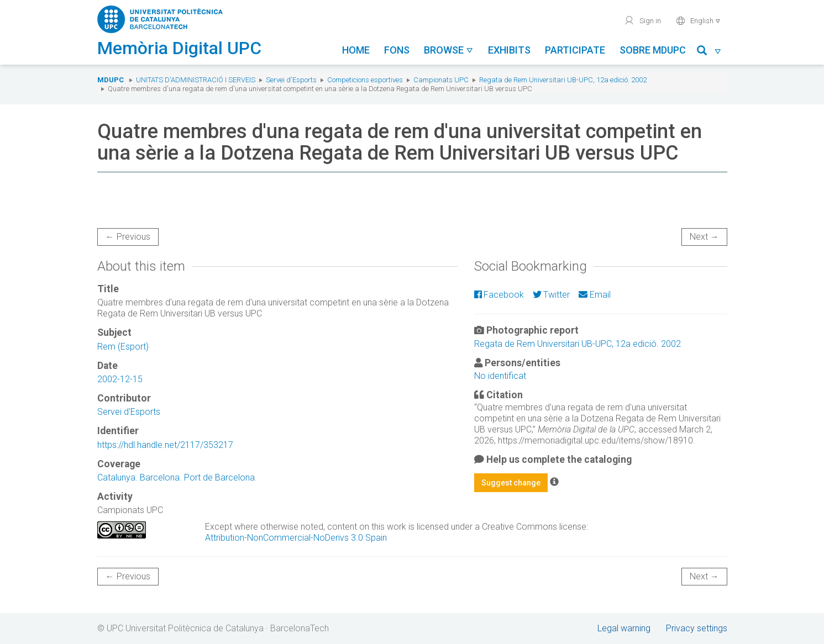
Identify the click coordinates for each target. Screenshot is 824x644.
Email (594, 295)
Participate (575, 50)
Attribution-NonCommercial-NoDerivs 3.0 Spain (296, 538)
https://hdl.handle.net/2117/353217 (165, 445)
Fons (397, 50)
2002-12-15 (120, 379)
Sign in (642, 20)
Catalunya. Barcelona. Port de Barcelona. (177, 477)
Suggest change (511, 483)
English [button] (698, 20)
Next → (704, 237)
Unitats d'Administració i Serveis (196, 80)
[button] (709, 52)
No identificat (500, 376)
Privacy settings (697, 628)
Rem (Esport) (123, 347)
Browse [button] (449, 50)
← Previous (128, 237)
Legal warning (624, 628)
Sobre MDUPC (653, 50)
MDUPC (111, 80)
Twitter (551, 295)
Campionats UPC (441, 80)
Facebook (499, 295)
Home (356, 50)
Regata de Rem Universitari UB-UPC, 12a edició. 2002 (563, 80)
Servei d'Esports (291, 80)
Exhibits (509, 50)
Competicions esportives (365, 80)
